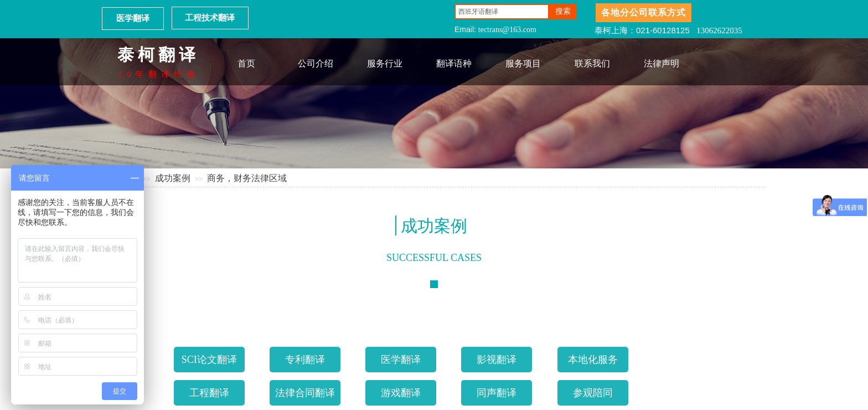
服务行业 (385, 63)
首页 (246, 63)
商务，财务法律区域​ (247, 178)
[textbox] (502, 12)
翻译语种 (454, 63)
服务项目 (523, 63)
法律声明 (662, 63)
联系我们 (592, 63)
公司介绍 (316, 63)
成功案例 (173, 178)
